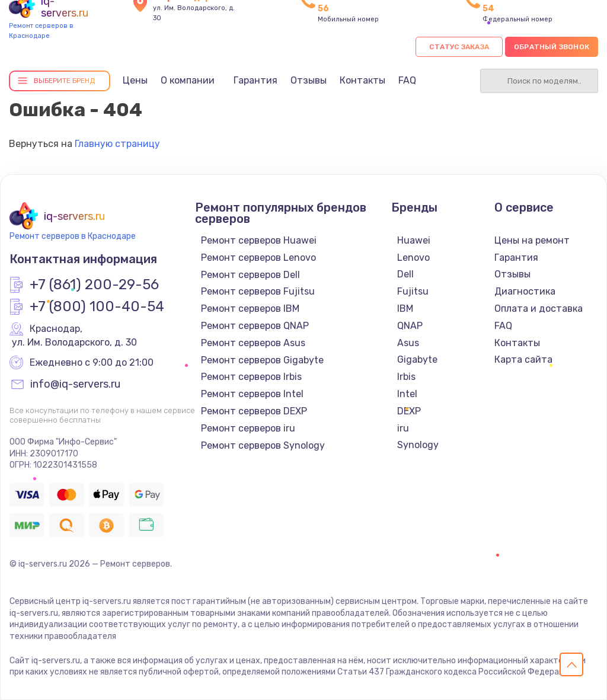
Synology (418, 445)
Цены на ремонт (532, 240)
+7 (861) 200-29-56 (94, 285)
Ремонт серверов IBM (250, 309)
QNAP (410, 326)
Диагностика (525, 291)
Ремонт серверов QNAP (255, 326)
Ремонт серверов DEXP (254, 411)
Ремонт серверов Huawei (259, 240)
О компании (188, 80)
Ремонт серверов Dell (250, 275)
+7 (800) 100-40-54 (97, 307)
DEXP (409, 411)
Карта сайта (523, 359)
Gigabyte (417, 359)
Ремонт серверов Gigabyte (262, 360)
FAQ (407, 80)
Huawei (414, 240)
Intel (407, 394)
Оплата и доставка (539, 309)
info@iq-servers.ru (75, 385)
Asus (408, 343)
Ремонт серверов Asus (253, 343)
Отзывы (309, 80)
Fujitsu (413, 291)
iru (403, 428)
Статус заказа (459, 47)
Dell (405, 274)
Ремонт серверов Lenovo (258, 258)
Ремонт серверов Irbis (251, 377)
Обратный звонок (552, 47)
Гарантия (255, 80)
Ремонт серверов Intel (252, 394)
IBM (405, 309)
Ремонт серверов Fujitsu (258, 291)
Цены (135, 80)
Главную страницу (117, 144)
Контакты (362, 80)
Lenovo (413, 258)
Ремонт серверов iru (248, 428)
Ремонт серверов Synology (263, 445)
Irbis (406, 377)
